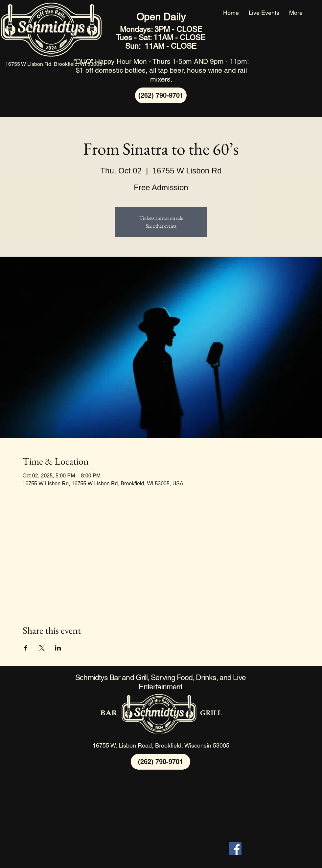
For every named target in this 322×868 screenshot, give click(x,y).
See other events (161, 226)
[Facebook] (235, 849)
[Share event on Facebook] (26, 648)
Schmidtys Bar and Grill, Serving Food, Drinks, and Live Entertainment (160, 682)
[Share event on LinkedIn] (58, 648)
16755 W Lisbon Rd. (30, 64)
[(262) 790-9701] (161, 95)
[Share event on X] (42, 648)
